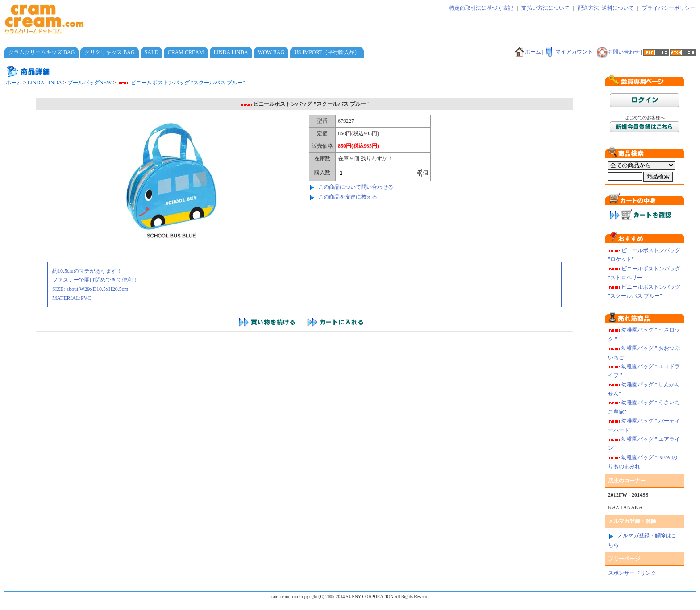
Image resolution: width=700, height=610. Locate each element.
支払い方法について (546, 8)
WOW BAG (271, 52)
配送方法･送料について (606, 8)
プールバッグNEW (90, 83)
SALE (151, 52)
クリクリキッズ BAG (109, 52)
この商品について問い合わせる (356, 187)
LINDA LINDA (231, 52)
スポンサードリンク (632, 573)
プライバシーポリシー (669, 8)
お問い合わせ (618, 52)
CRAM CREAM (186, 52)
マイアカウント (569, 52)
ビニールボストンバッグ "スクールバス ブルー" (181, 83)
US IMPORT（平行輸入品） (327, 52)
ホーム (528, 52)
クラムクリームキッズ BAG (42, 52)
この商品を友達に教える (348, 197)
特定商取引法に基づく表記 (481, 8)
